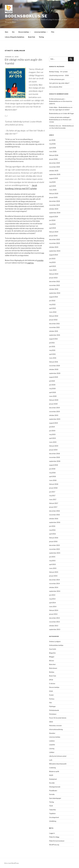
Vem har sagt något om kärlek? (59, 110)
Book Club (32, 37)
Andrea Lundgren (55, 641)
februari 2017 (54, 503)
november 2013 (54, 622)
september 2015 (55, 553)
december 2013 (54, 618)
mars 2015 (53, 568)
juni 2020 (52, 385)
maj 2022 (52, 304)
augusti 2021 (53, 339)
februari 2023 (54, 274)
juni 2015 (52, 557)
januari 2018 (53, 488)
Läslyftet (52, 745)
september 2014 (55, 591)
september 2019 (55, 419)
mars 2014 (53, 606)
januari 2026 (53, 159)
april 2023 (53, 266)
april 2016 (52, 534)
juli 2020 (52, 381)
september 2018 (55, 461)
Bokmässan (53, 668)
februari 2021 (54, 362)
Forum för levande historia (58, 718)
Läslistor (52, 741)
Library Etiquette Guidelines (15, 37)
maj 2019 (52, 434)
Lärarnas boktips (41, 32)
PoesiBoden (53, 791)
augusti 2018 (53, 465)
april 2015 (52, 564)
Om (13, 32)
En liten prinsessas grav (57, 79)
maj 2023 (52, 262)
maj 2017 (52, 496)
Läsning (52, 749)
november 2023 (55, 243)
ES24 (51, 691)
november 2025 (55, 167)
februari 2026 (54, 155)
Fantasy (52, 699)
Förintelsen (53, 714)
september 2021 (55, 335)
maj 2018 (52, 473)
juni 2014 (52, 595)
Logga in (52, 833)
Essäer (51, 695)
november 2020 (55, 366)
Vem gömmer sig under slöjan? (59, 83)
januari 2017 (53, 507)
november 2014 (54, 583)
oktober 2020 (54, 369)
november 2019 (54, 412)
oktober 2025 (54, 171)
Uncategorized (54, 817)
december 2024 (55, 201)
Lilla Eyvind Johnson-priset (58, 756)
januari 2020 (53, 404)
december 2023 (55, 239)
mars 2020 (53, 396)
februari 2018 (54, 484)
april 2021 (52, 354)
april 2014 (52, 603)
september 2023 (55, 251)
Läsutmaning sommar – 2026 (59, 75)
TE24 (51, 806)
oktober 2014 (54, 587)
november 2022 (54, 285)
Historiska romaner (55, 726)
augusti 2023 (54, 255)
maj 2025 (52, 182)
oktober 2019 (54, 415)
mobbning (52, 768)
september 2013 (55, 629)
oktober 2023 (54, 247)
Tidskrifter (53, 810)
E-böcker (52, 683)
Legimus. (30, 263)
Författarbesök (54, 710)
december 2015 (54, 545)
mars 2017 (53, 499)
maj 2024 (52, 224)
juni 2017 (52, 492)
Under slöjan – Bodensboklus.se (60, 107)
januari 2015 (53, 576)
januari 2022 (53, 320)
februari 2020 (54, 400)
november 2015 (54, 549)
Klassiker (52, 733)
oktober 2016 (54, 519)
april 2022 (52, 308)
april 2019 (52, 438)
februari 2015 (54, 572)
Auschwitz (53, 649)
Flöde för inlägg (54, 837)
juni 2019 (52, 431)
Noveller (52, 783)
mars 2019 (53, 442)
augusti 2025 (54, 178)
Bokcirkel (52, 664)
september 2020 (55, 373)
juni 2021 (52, 346)
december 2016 (54, 511)
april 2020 (53, 392)
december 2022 (54, 281)
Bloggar (52, 657)
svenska (40, 260)
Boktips (52, 672)
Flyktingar (52, 706)
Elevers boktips (25, 32)
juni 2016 (52, 526)
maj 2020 (52, 388)
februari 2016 (54, 538)
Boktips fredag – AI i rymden (58, 72)
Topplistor (52, 813)
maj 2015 (52, 561)
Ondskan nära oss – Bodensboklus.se (61, 126)
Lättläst (52, 752)
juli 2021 (52, 343)
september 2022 (55, 293)
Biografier (52, 653)
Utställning (53, 821)
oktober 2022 (54, 289)
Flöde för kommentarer (57, 841)
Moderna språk (54, 771)
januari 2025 (53, 197)
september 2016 (55, 522)
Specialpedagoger (55, 798)
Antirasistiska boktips (56, 645)
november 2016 (54, 515)
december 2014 (54, 580)
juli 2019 (52, 427)
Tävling (41, 37)
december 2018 (54, 454)
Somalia (52, 794)
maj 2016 (52, 530)
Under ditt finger (69, 113)
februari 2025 (54, 194)
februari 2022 (54, 316)
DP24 (51, 680)
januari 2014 (53, 614)
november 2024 (55, 205)
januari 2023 (53, 278)
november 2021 (54, 327)
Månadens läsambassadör (58, 764)
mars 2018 (53, 480)
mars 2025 (53, 190)
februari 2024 (54, 232)
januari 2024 (53, 236)
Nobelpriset (53, 779)
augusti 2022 (53, 297)
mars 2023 (53, 270)
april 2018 (52, 476)
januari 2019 (53, 450)
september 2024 (55, 213)
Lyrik (51, 760)
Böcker (52, 661)
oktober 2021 (54, 331)
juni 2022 (52, 301)
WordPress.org (54, 845)
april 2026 (53, 148)
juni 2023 (52, 259)
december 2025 (55, 163)
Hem (7, 32)
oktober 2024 (54, 209)
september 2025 (55, 174)
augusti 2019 (53, 423)
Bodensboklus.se (26, 16)
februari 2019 (54, 446)
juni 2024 (52, 220)
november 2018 (54, 457)
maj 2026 (52, 144)
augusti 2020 (54, 377)
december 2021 (54, 324)
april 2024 (53, 228)
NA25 (51, 775)
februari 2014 (54, 610)
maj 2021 (52, 350)
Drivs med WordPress (12, 863)
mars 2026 (53, 151)
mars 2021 (53, 358)
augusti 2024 (54, 217)
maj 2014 (52, 599)
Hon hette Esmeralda (59, 128)
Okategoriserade (55, 787)
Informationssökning (56, 729)
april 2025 (53, 186)
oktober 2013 (54, 626)
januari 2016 (53, 541)
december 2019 (54, 408)
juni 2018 (52, 469)
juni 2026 (52, 140)
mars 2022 (53, 312)
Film (53, 32)
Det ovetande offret (56, 87)
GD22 (51, 722)
